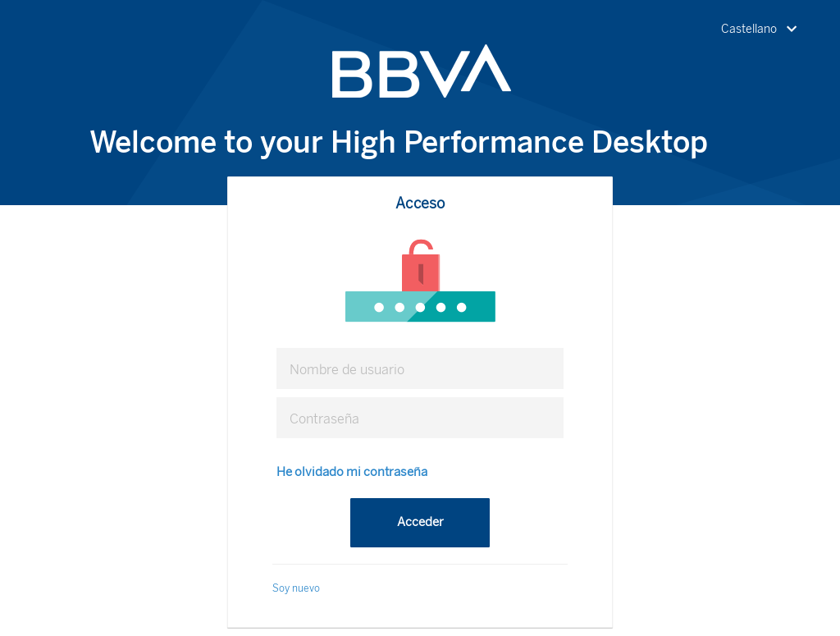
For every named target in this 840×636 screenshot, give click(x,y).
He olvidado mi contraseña (352, 472)
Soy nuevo (296, 588)
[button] (762, 30)
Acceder (420, 522)
